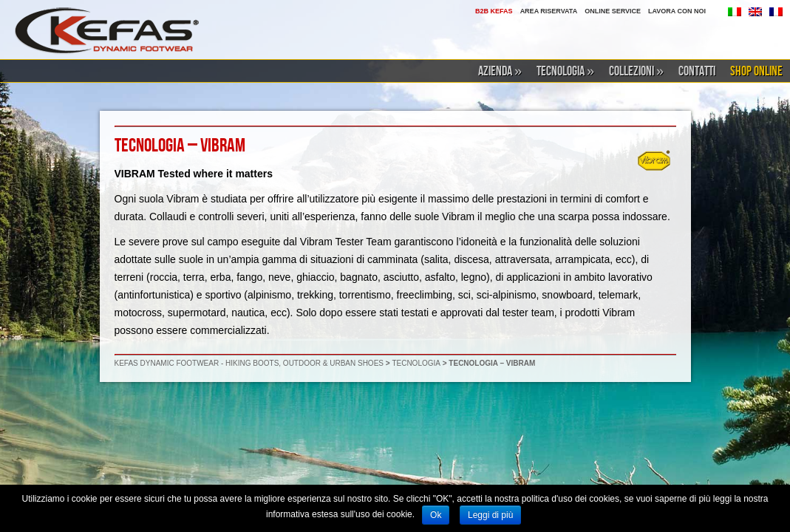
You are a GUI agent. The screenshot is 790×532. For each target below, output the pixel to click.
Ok (436, 515)
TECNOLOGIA (565, 71)
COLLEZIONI (636, 71)
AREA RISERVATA (549, 11)
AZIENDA (500, 71)
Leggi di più (490, 515)
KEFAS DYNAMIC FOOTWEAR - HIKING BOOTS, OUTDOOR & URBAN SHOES (249, 363)
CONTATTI (697, 71)
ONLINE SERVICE (613, 11)
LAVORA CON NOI (677, 11)
